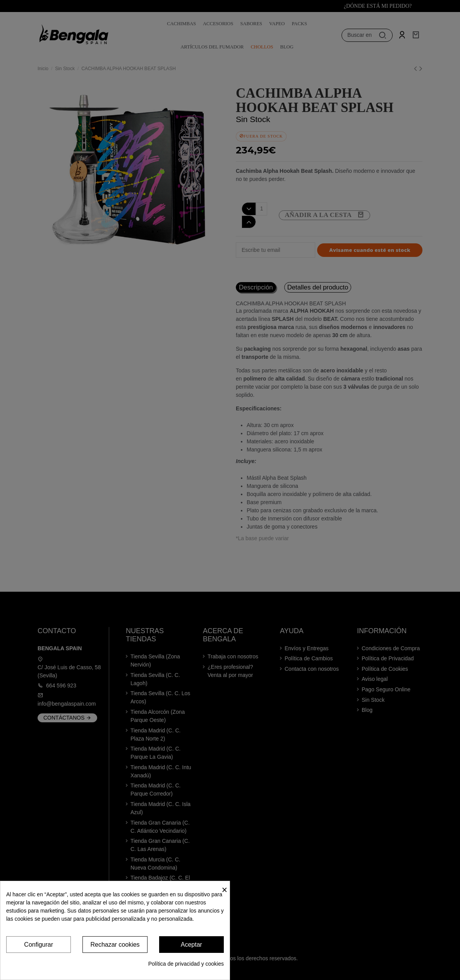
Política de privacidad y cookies (186, 964)
